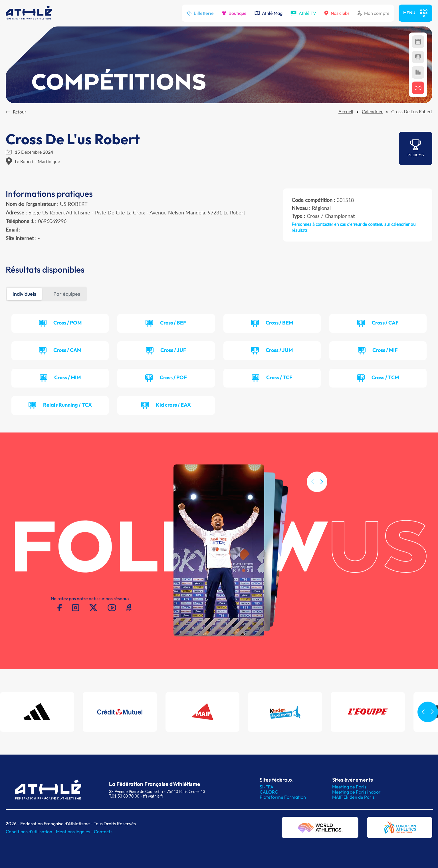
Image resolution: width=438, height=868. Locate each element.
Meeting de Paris (349, 787)
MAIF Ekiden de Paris (353, 797)
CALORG (269, 792)
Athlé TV (303, 13)
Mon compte (374, 13)
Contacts (103, 832)
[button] (322, 489)
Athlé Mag (269, 13)
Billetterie (200, 13)
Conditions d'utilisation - (31, 832)
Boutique (234, 13)
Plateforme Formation (283, 797)
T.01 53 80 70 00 (124, 796)
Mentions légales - (75, 832)
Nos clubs (337, 13)
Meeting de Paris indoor (356, 792)
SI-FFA (267, 787)
